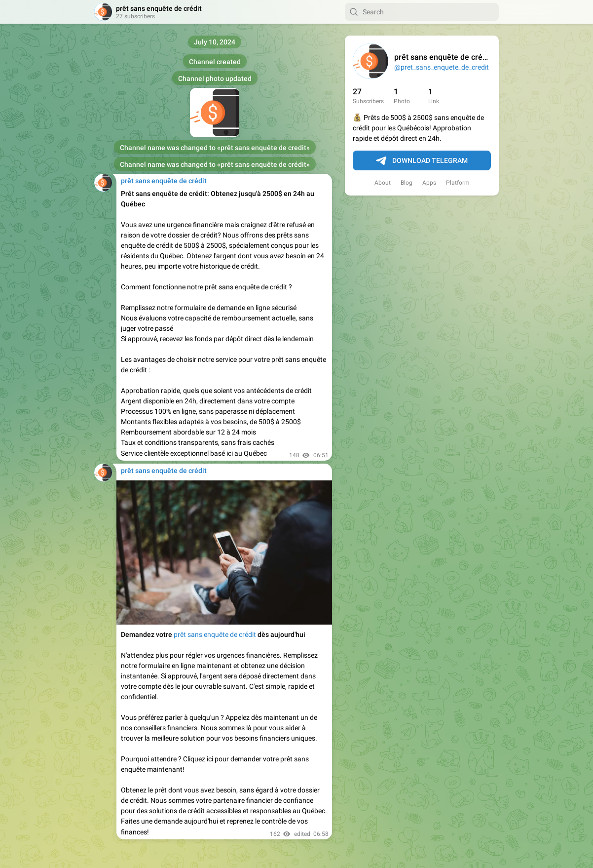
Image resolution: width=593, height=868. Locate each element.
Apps (429, 183)
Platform (458, 183)
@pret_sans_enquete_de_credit (442, 67)
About (383, 183)
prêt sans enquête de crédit (215, 634)
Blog (407, 183)
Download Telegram (422, 161)
